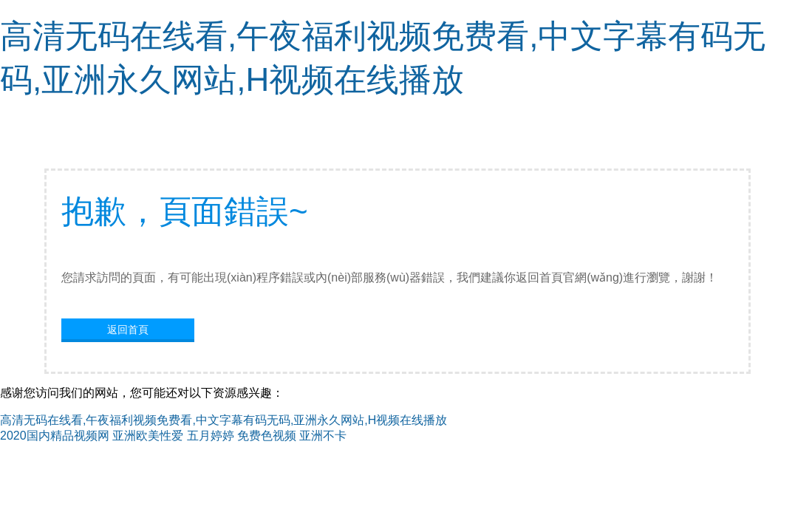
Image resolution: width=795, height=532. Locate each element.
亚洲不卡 (323, 436)
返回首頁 (128, 330)
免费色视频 (267, 436)
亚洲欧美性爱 (148, 436)
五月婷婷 (211, 436)
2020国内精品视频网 (55, 436)
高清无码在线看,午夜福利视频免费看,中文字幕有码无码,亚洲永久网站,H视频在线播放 (224, 420)
